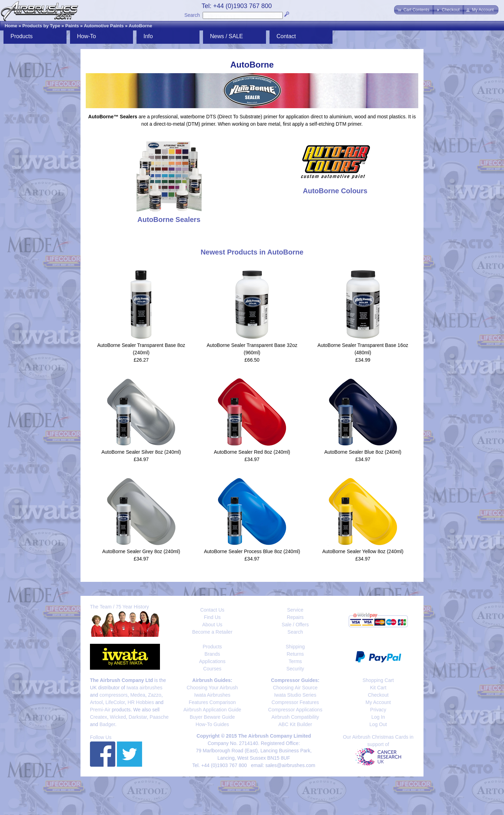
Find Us (212, 617)
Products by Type (41, 26)
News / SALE (226, 36)
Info (148, 36)
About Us (212, 625)
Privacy (378, 710)
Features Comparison (212, 702)
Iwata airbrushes (144, 688)
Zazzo (155, 695)
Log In (378, 717)
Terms (295, 661)
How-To (86, 36)
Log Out (378, 724)
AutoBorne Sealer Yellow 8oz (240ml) (363, 551)
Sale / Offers (295, 625)
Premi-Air (100, 710)
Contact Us (212, 610)
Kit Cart (378, 688)
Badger (107, 724)
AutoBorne (141, 26)
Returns (295, 654)
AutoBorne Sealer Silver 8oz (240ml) (141, 452)
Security (295, 669)
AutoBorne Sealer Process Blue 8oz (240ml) (252, 551)
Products (22, 36)
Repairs (295, 617)
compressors (113, 695)
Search (192, 15)
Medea (138, 695)
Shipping (295, 647)
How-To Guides (212, 724)
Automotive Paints (104, 26)
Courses (212, 669)
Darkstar (138, 717)
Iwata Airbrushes (212, 695)
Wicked (118, 717)
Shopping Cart (378, 680)
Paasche (159, 717)
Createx (99, 717)
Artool (96, 702)
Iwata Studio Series (295, 695)
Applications (212, 661)
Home (11, 26)
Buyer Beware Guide (212, 717)
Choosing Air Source (295, 688)
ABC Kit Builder (295, 724)
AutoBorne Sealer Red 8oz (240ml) (252, 452)
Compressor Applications (295, 710)
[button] (414, 10)
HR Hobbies (141, 702)
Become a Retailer (212, 632)
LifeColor (115, 702)
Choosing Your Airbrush (212, 688)
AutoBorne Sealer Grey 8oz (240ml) (141, 551)
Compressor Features (295, 702)
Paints (72, 26)
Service (295, 610)
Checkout (378, 695)
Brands (212, 654)
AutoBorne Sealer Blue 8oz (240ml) (363, 452)
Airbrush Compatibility (295, 717)
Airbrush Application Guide (212, 710)
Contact (286, 36)
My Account (378, 702)
